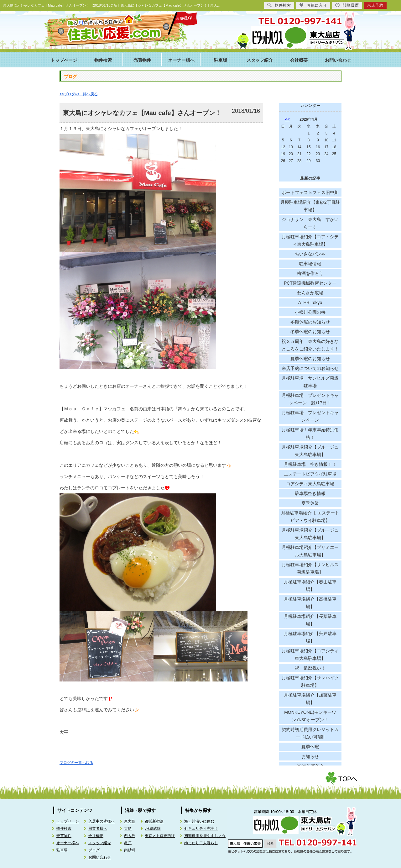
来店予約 (375, 5)
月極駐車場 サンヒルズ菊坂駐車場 (310, 382)
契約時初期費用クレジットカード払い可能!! (310, 733)
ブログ (94, 850)
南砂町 (130, 850)
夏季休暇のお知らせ (310, 359)
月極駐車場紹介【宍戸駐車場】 (310, 637)
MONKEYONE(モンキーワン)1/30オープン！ (310, 716)
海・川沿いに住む (199, 821)
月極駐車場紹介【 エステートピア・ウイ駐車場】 (310, 517)
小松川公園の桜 (310, 312)
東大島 (130, 821)
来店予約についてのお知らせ (310, 368)
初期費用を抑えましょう (205, 836)
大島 (128, 829)
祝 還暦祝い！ (310, 668)
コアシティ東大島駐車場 (310, 484)
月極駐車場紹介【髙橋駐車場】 (310, 603)
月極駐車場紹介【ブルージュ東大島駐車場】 (310, 451)
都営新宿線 (154, 821)
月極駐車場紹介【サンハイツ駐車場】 (310, 681)
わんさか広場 (310, 293)
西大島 (130, 836)
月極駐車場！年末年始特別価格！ (310, 434)
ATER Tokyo (310, 302)
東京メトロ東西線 (160, 836)
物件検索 (103, 60)
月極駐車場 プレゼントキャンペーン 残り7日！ (310, 399)
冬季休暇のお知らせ (310, 332)
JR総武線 (153, 829)
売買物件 (142, 60)
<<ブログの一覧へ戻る (79, 94)
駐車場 (221, 60)
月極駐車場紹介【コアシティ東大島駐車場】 (310, 655)
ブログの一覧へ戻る (76, 763)
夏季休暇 (310, 747)
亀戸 (128, 843)
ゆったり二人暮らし (201, 843)
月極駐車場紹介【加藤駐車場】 (310, 699)
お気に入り (313, 5)
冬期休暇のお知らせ (310, 322)
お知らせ (310, 756)
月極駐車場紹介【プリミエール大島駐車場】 (310, 551)
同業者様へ (98, 829)
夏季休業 (310, 503)
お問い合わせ (338, 60)
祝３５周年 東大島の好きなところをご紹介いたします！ (310, 345)
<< (288, 119)
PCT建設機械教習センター (310, 283)
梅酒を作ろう (310, 273)
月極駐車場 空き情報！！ (310, 464)
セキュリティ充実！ (201, 829)
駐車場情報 (310, 264)
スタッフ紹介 (260, 60)
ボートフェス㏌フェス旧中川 (310, 192)
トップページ (64, 60)
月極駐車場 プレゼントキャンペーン (310, 416)
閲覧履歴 (347, 5)
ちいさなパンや (310, 254)
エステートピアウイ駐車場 (310, 474)
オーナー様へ (181, 60)
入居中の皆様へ (102, 821)
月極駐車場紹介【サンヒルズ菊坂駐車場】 (310, 568)
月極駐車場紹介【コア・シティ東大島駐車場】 (310, 240)
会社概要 (299, 60)
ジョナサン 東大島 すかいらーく (310, 223)
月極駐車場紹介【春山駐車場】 (310, 586)
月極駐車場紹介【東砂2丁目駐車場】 (310, 206)
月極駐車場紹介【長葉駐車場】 (310, 620)
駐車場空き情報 (310, 493)
